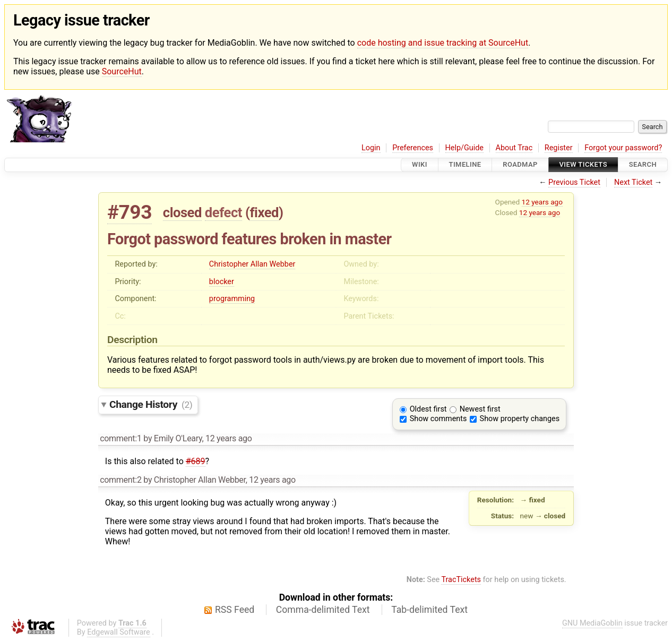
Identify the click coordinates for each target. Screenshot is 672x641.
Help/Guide (464, 148)
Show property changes (520, 419)
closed (182, 212)
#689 (196, 461)
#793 (130, 212)
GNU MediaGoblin (592, 623)
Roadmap (520, 165)
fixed (264, 212)
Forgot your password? (623, 148)
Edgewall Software (119, 632)
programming (232, 299)
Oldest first (428, 409)
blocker (222, 282)
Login (371, 148)
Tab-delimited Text (429, 610)
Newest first (480, 409)
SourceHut (122, 71)
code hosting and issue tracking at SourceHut (443, 43)
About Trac (514, 148)
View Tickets (583, 165)
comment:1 (120, 438)
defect (223, 212)
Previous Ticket (574, 182)
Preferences (413, 148)
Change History (151, 404)
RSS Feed (235, 610)
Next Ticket (633, 182)
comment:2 (120, 480)
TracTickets (461, 580)
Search (643, 165)
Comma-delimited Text (323, 610)
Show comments (438, 419)
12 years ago (542, 202)
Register (559, 148)
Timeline (465, 165)
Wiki (420, 165)
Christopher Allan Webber (252, 264)
